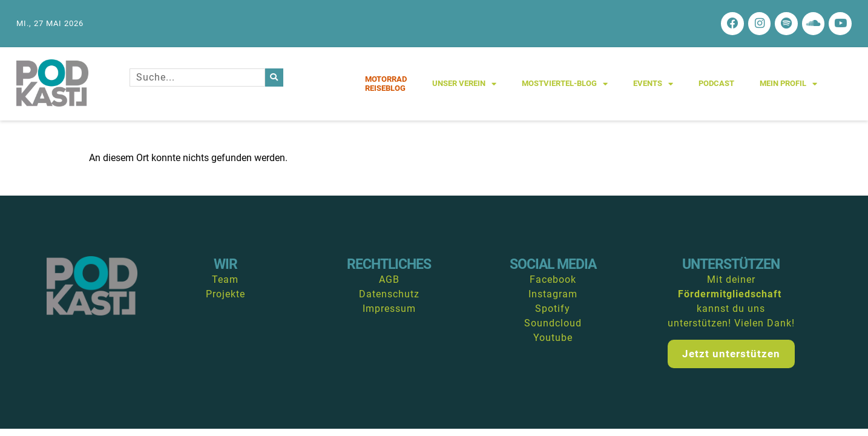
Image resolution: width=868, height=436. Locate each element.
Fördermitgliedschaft (730, 296)
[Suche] (274, 79)
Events (653, 85)
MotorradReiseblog (386, 85)
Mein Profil (788, 85)
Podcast (716, 85)
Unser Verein (464, 85)
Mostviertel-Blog (565, 85)
